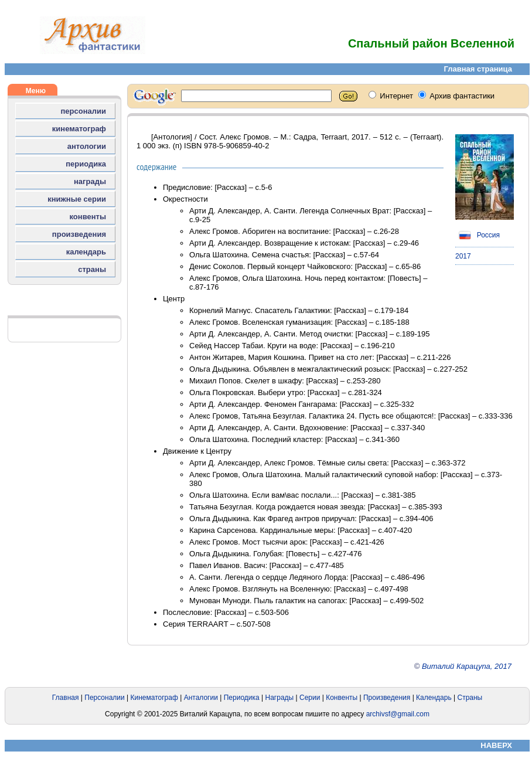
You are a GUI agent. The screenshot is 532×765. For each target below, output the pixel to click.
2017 (463, 256)
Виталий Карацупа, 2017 (467, 666)
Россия (478, 235)
